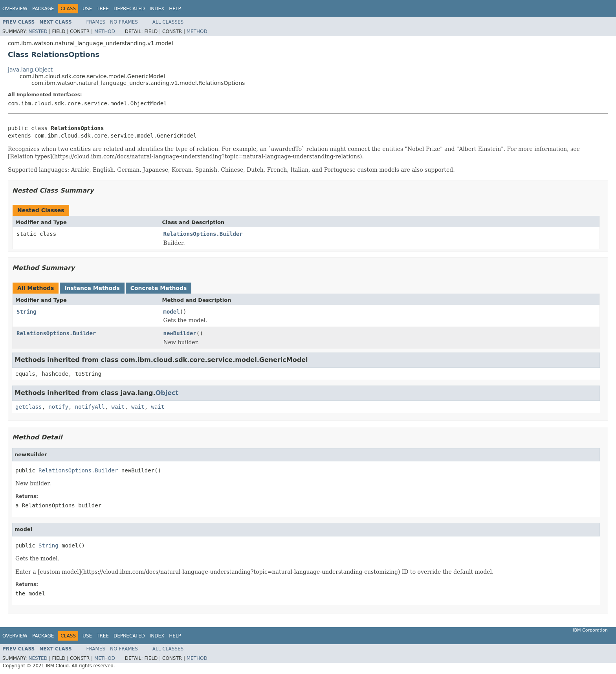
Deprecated (129, 9)
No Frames (124, 22)
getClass (28, 407)
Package (43, 9)
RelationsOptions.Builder (203, 234)
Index (157, 9)
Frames (96, 22)
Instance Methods (92, 288)
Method (105, 31)
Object (167, 393)
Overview (15, 9)
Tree (103, 9)
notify (58, 407)
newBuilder (180, 333)
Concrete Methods (159, 288)
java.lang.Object (30, 70)
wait (118, 407)
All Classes (168, 22)
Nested (38, 31)
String (27, 312)
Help (175, 9)
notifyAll (90, 407)
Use (87, 9)
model (172, 312)
